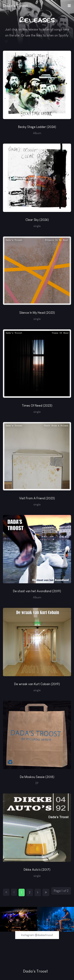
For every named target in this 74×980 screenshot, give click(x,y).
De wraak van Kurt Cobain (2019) (37, 684)
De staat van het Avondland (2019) (37, 591)
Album (37, 133)
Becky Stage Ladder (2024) (37, 127)
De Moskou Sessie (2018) (37, 777)
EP (37, 783)
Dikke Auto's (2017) (37, 870)
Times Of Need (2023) (37, 406)
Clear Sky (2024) (37, 220)
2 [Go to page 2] (30, 892)
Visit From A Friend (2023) (37, 498)
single (37, 226)
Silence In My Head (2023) (37, 313)
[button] (69, 5)
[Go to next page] (38, 892)
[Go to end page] (46, 892)
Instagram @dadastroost (37, 935)
